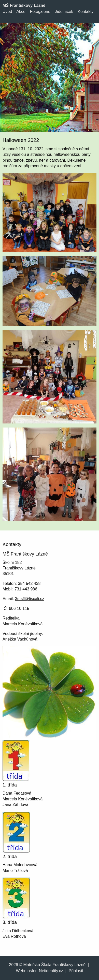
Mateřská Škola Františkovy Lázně (55, 965)
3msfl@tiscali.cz (30, 599)
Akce (21, 12)
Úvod (7, 12)
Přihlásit (76, 971)
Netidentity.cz (51, 971)
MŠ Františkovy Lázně (24, 5)
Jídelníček (64, 12)
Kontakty (86, 12)
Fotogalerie (40, 12)
